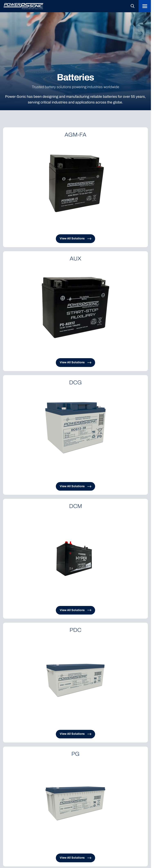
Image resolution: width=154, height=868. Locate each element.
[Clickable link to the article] (75, 187)
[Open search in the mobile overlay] (133, 6)
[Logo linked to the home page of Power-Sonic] (24, 6)
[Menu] (145, 6)
